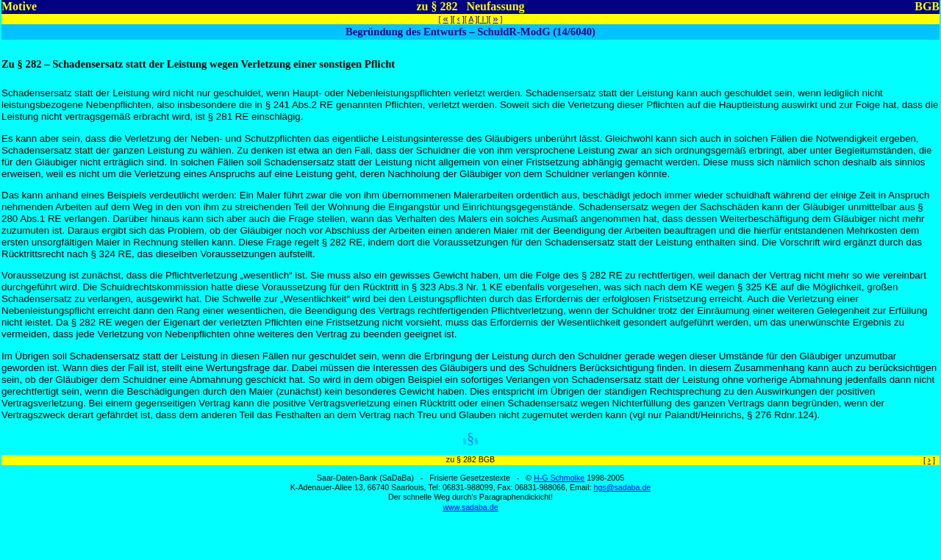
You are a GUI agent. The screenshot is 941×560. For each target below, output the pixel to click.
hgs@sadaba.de (622, 487)
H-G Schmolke (559, 478)
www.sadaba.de (470, 507)
